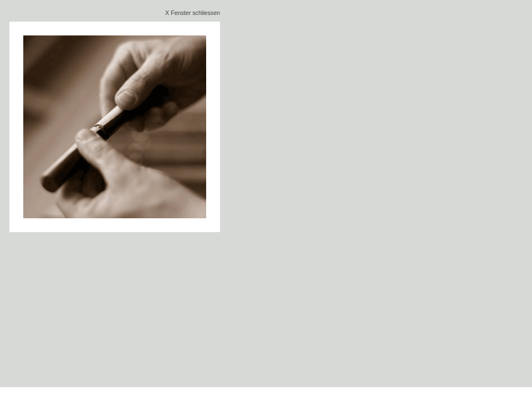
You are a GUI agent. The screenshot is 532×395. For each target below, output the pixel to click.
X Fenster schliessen (193, 13)
